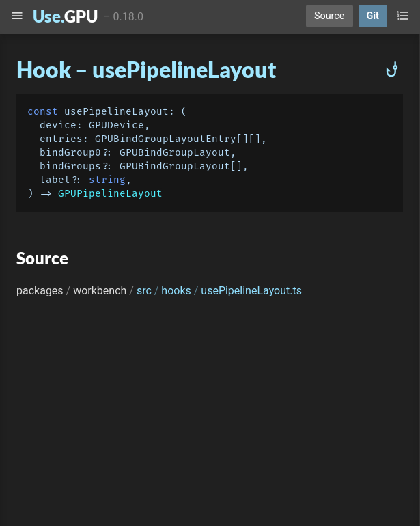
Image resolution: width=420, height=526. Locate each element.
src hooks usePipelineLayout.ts (219, 291)
